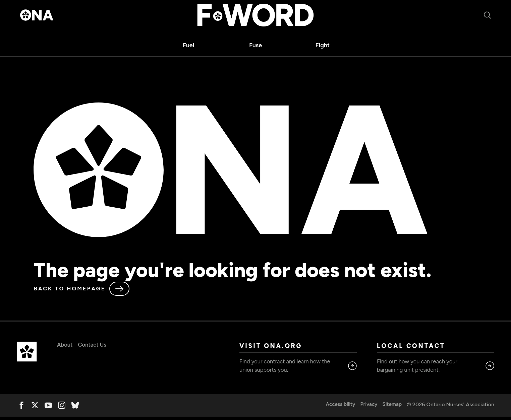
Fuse (255, 45)
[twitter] (35, 409)
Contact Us (95, 345)
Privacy (367, 408)
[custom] (75, 409)
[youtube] (48, 409)
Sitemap (392, 408)
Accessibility (338, 408)
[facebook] (21, 409)
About (66, 345)
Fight (323, 45)
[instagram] (62, 409)
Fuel (188, 45)
